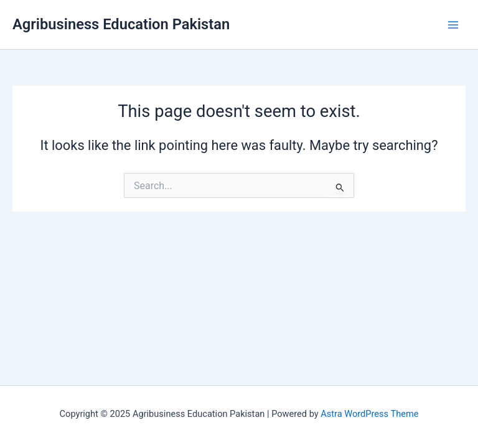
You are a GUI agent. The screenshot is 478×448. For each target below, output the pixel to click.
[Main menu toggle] (453, 24)
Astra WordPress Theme (369, 414)
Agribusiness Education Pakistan (121, 24)
